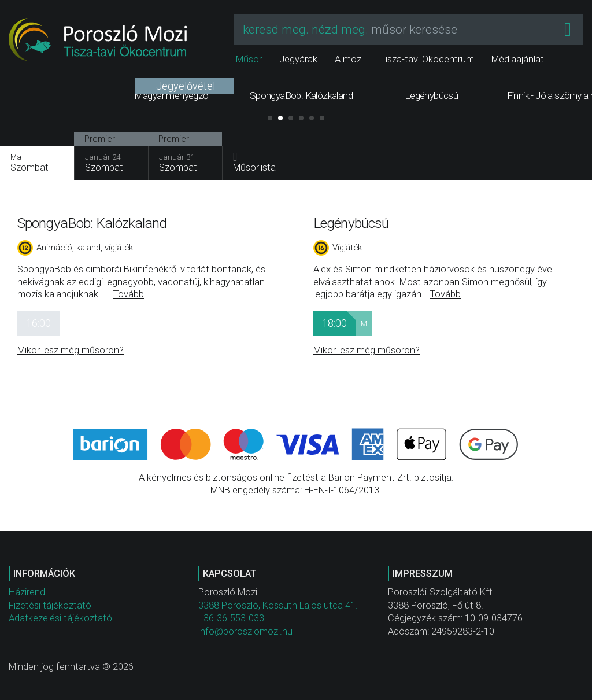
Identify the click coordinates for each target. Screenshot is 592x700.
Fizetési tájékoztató (50, 605)
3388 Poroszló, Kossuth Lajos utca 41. (278, 605)
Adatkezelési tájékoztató (60, 618)
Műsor (249, 59)
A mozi (349, 59)
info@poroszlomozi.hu (245, 631)
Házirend (27, 592)
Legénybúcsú (351, 223)
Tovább (129, 294)
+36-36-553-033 (231, 618)
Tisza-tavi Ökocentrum (427, 59)
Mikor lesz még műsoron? (71, 350)
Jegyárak (298, 59)
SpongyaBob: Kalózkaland (92, 223)
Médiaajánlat (518, 59)
